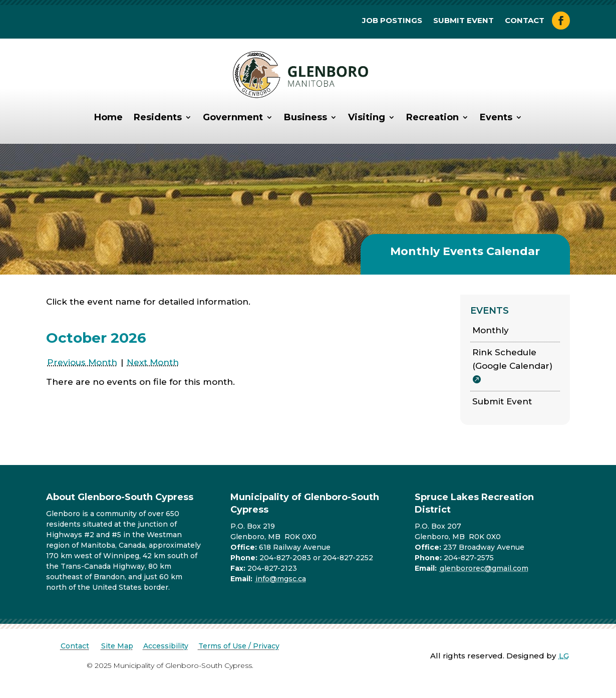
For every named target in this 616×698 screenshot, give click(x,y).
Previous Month (82, 362)
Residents (158, 117)
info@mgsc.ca (281, 579)
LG (564, 656)
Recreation (432, 117)
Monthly (491, 330)
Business (305, 117)
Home (108, 117)
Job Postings (392, 21)
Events (496, 117)
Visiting (367, 117)
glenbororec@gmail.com (484, 568)
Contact (525, 21)
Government (233, 117)
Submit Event (464, 21)
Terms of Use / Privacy (239, 646)
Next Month (153, 362)
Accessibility (166, 646)
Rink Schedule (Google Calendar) (512, 359)
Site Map (117, 646)
